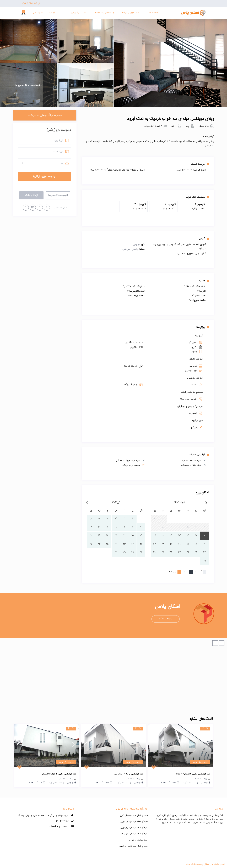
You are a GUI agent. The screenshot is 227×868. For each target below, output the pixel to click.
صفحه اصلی (152, 13)
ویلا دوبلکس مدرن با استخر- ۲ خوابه (193, 774)
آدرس (204, 239)
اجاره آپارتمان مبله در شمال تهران (134, 815)
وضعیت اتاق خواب (197, 197)
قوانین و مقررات (199, 455)
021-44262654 (62, 821)
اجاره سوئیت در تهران (139, 840)
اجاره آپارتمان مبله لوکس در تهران (134, 846)
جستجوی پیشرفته (130, 13)
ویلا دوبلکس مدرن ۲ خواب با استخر (59, 774)
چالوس (136, 245)
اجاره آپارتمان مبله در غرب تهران (134, 822)
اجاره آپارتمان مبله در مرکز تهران (134, 834)
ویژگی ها (203, 327)
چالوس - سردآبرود (130, 249)
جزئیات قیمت (200, 164)
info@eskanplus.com (58, 827)
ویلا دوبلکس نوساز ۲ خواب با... (128, 774)
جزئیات (203, 281)
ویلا (188, 126)
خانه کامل (204, 126)
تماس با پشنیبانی (79, 13)
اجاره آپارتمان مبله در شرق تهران (134, 828)
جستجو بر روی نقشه (104, 13)
